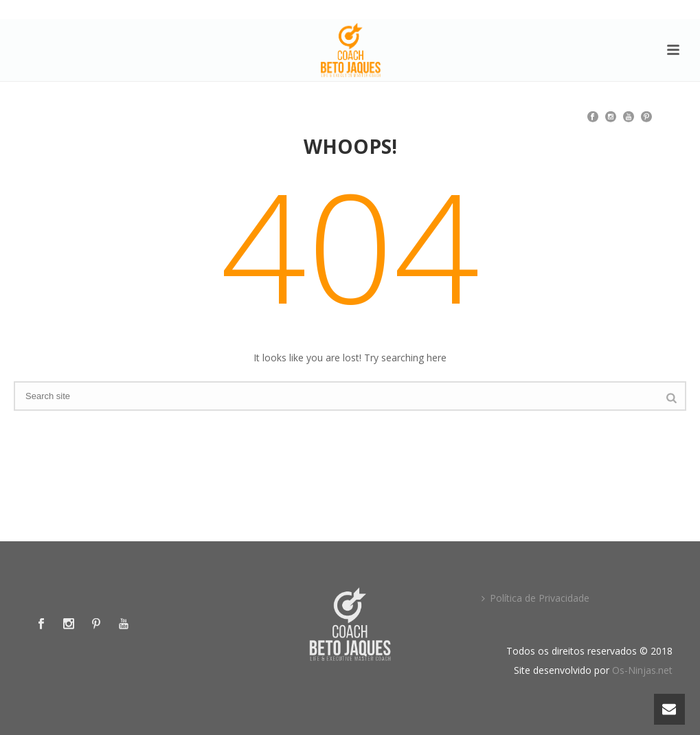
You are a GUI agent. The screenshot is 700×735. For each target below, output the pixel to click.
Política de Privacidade (535, 598)
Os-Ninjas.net (642, 670)
